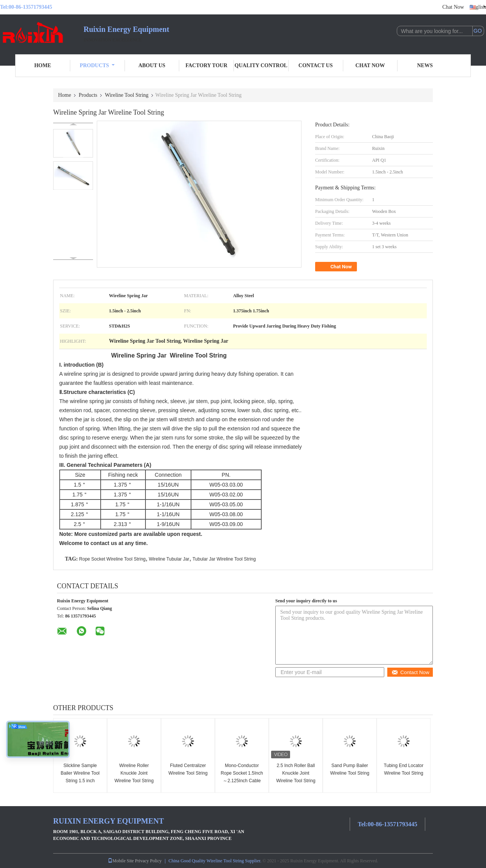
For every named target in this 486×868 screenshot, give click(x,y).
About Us (152, 65)
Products (97, 65)
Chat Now (453, 7)
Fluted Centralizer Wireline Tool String (188, 769)
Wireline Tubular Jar (169, 559)
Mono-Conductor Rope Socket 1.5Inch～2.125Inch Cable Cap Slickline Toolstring (242, 781)
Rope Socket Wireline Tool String (112, 559)
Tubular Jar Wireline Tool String (224, 559)
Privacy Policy (148, 861)
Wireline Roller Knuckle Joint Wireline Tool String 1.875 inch (134, 777)
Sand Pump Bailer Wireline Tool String (350, 769)
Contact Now (410, 672)
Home (43, 65)
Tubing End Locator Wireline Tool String (404, 769)
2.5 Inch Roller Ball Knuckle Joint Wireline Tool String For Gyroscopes (296, 777)
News (425, 65)
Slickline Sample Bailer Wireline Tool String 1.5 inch (80, 773)
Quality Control (261, 65)
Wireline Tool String (127, 95)
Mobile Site (121, 861)
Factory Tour (206, 65)
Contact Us (316, 65)
